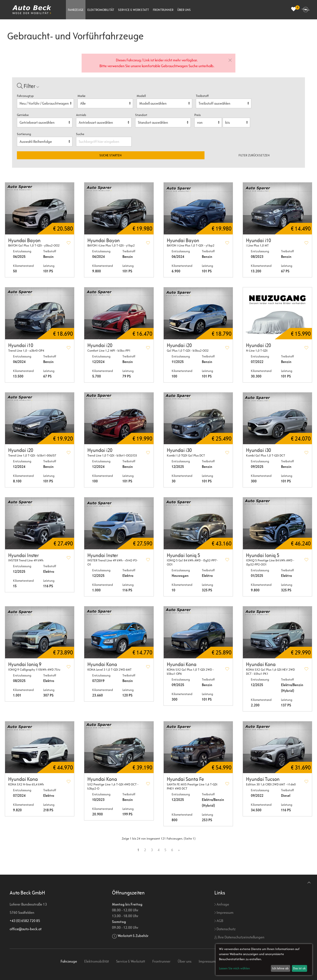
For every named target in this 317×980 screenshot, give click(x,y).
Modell (141, 96)
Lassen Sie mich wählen (234, 968)
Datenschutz (225, 929)
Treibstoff (202, 96)
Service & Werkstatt (134, 10)
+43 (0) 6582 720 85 (25, 921)
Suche (81, 134)
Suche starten (111, 155)
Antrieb (81, 115)
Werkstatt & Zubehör (133, 936)
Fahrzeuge (76, 10)
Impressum (224, 912)
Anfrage (222, 904)
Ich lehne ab (280, 968)
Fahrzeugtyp (25, 96)
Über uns (184, 10)
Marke (81, 96)
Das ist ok (299, 968)
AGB (219, 921)
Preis (197, 115)
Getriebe (23, 115)
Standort (141, 115)
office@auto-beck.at (26, 929)
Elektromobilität (101, 10)
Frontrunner (163, 10)
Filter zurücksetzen (254, 155)
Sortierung (24, 134)
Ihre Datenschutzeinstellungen (239, 937)
